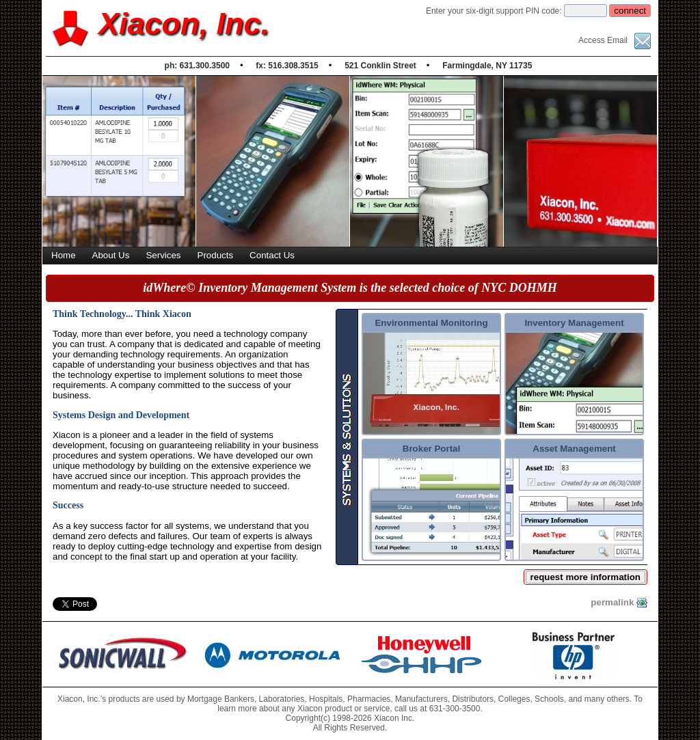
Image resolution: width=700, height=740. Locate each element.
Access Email (615, 40)
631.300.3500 (205, 66)
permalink (619, 603)
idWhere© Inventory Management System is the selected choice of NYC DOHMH (350, 288)
